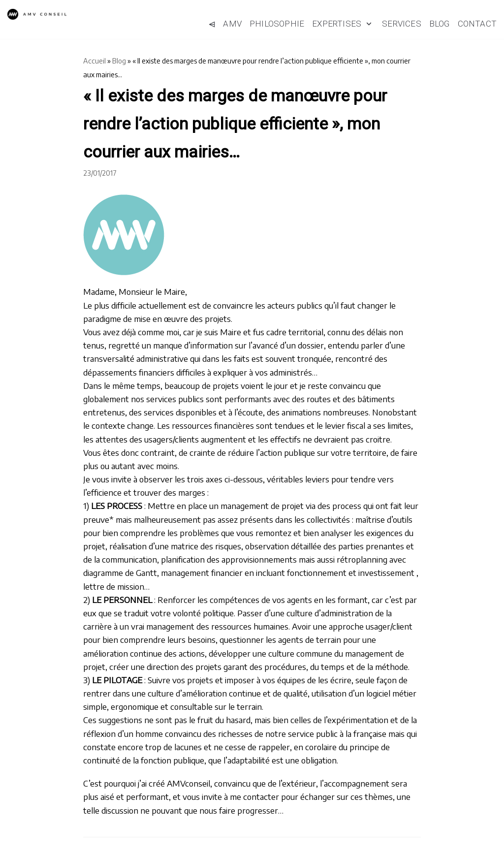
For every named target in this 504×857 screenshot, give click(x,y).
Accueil (94, 61)
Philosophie (277, 24)
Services (402, 24)
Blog (440, 24)
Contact (477, 24)
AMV (232, 24)
